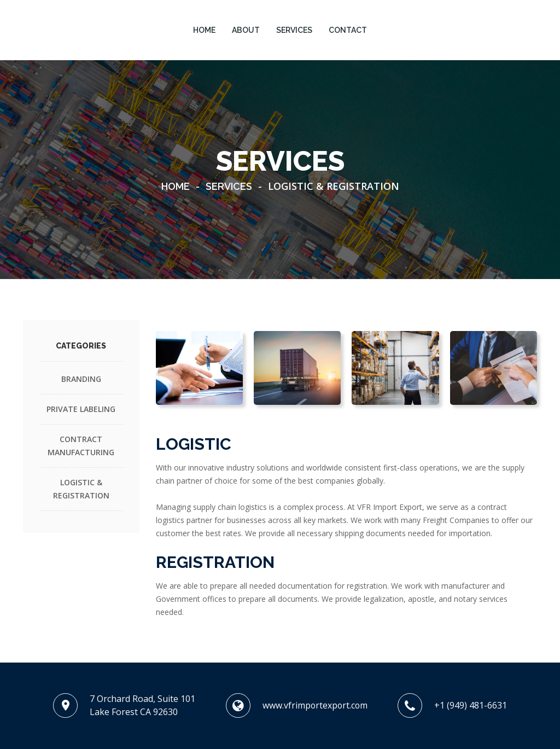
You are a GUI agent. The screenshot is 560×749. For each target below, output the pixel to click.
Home (176, 186)
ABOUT (246, 30)
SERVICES (294, 30)
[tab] (199, 368)
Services (229, 186)
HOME (204, 30)
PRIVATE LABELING (81, 409)
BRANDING (81, 379)
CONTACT (348, 30)
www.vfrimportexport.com (315, 705)
